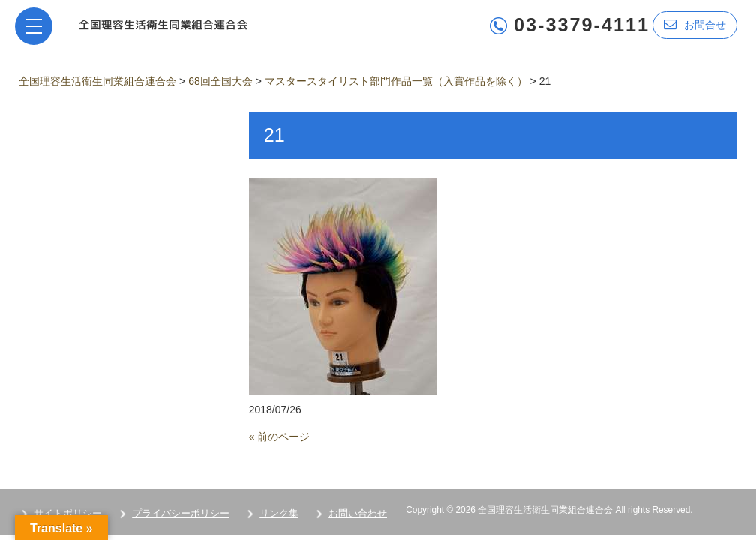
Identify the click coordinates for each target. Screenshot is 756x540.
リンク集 (279, 513)
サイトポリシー (68, 513)
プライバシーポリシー (181, 513)
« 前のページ (280, 436)
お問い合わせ (358, 513)
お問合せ (695, 24)
